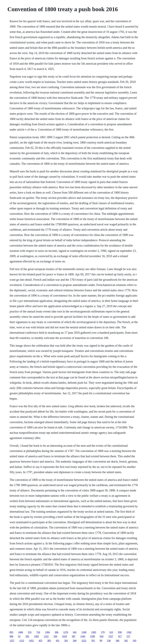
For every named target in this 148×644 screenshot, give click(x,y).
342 (126, 641)
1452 (31, 641)
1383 (94, 632)
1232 (84, 641)
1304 (47, 632)
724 (38, 632)
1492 (36, 636)
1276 (66, 632)
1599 (92, 636)
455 (41, 641)
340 (117, 641)
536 (109, 641)
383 (49, 641)
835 (11, 632)
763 (93, 641)
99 (101, 641)
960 (11, 636)
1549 (84, 632)
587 (74, 636)
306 (56, 632)
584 (75, 641)
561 (66, 641)
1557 (111, 636)
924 (102, 636)
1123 (22, 641)
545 (135, 641)
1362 (129, 632)
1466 (20, 632)
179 (103, 632)
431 (58, 641)
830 (120, 632)
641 (75, 632)
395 (27, 636)
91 (19, 636)
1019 (64, 636)
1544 (83, 636)
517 (128, 636)
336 (55, 636)
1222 (46, 636)
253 (30, 632)
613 (111, 632)
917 (120, 636)
